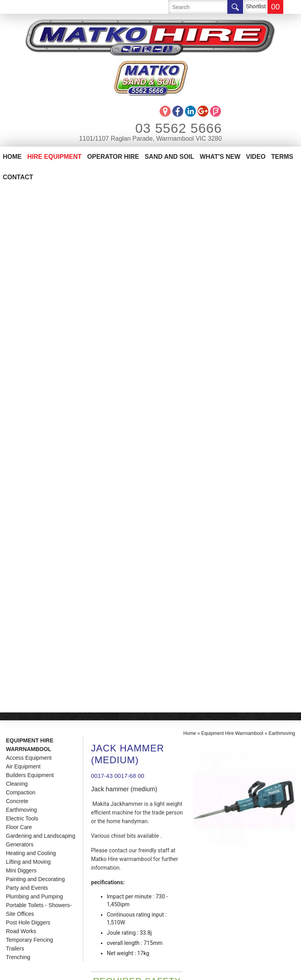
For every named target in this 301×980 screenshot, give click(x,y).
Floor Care (19, 302)
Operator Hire (113, 157)
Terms (282, 157)
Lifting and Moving (28, 337)
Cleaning (17, 259)
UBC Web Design (165, 970)
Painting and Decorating (35, 354)
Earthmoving (21, 285)
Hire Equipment (54, 157)
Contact (18, 177)
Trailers (15, 424)
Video (256, 157)
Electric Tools (22, 294)
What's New (220, 157)
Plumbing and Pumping (34, 372)
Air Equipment (23, 242)
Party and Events (27, 363)
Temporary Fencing (30, 415)
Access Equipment (29, 233)
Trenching (18, 432)
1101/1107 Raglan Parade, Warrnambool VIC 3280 (150, 139)
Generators (20, 320)
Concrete (17, 276)
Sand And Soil (169, 157)
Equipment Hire (32, 717)
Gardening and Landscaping (41, 311)
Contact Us (25, 752)
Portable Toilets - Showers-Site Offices (39, 385)
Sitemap (116, 970)
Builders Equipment (30, 250)
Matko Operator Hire (42, 728)
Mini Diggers (21, 346)
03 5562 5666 (168, 128)
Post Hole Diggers (28, 398)
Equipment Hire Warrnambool (30, 220)
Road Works (21, 406)
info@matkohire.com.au (185, 724)
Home (12, 157)
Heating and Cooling (31, 328)
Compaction (21, 268)
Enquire (120, 553)
